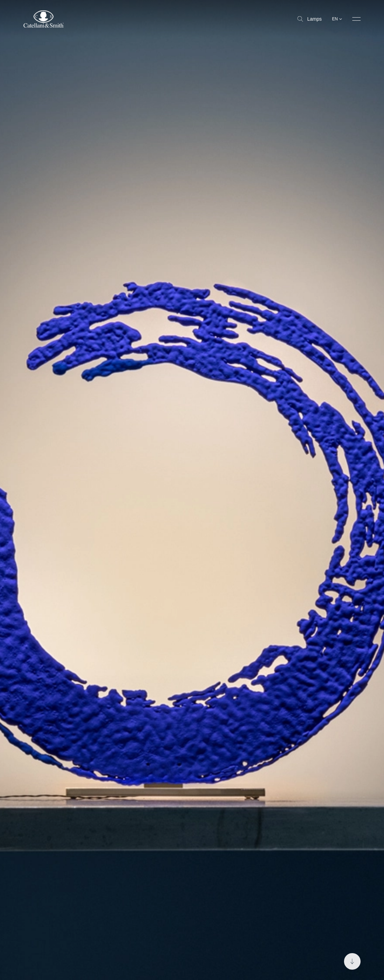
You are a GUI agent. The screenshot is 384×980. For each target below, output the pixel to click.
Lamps (310, 19)
